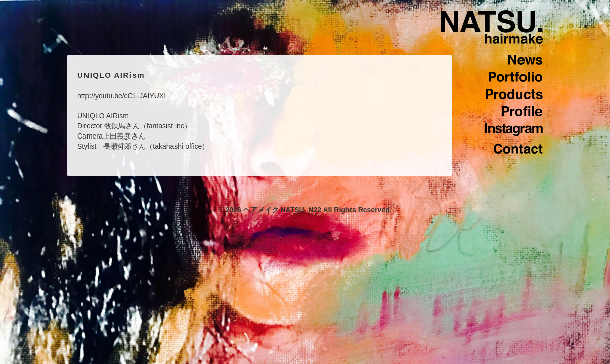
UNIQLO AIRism (111, 75)
